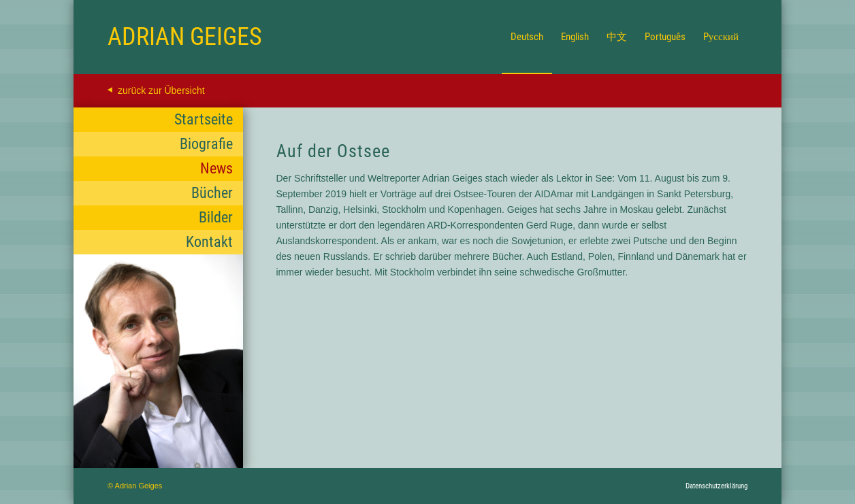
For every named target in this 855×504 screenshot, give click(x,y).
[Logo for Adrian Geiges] (185, 37)
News (216, 168)
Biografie (206, 144)
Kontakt (209, 242)
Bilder (216, 217)
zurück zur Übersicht (161, 90)
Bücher (212, 193)
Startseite (204, 119)
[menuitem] (527, 37)
